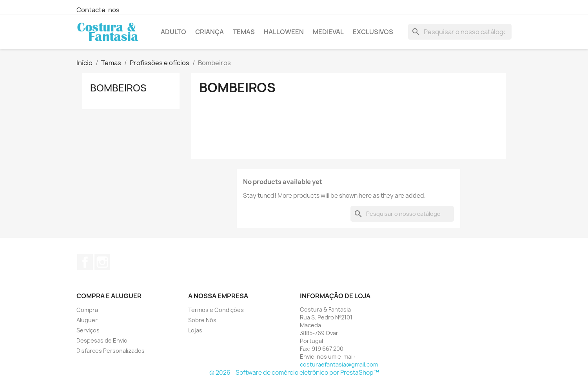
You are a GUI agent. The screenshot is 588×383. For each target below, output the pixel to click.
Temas (244, 32)
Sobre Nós (202, 320)
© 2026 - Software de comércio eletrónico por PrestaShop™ (294, 373)
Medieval (328, 32)
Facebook (85, 262)
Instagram (102, 262)
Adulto (173, 32)
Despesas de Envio (102, 340)
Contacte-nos (98, 10)
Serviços (88, 330)
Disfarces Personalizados (111, 351)
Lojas (195, 330)
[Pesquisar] (460, 32)
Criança (210, 32)
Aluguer (87, 320)
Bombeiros (118, 88)
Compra (87, 310)
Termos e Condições (216, 310)
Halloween (284, 32)
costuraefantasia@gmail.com (339, 364)
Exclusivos (373, 32)
